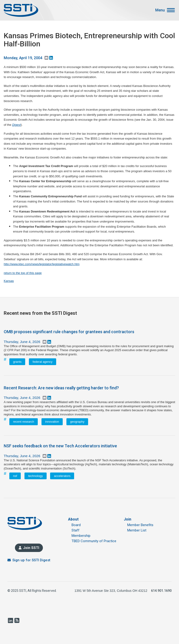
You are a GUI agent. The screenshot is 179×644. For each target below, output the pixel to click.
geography (77, 422)
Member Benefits (140, 525)
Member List (137, 530)
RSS (17, 620)
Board (76, 525)
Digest (16, 125)
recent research (24, 422)
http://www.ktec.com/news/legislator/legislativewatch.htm (42, 264)
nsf (15, 476)
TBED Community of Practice (94, 541)
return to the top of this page (23, 273)
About (73, 519)
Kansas (9, 281)
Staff (76, 530)
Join (127, 519)
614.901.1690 (161, 591)
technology (36, 476)
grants (17, 362)
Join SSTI (31, 548)
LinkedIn (10, 620)
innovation (52, 422)
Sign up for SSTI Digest (31, 560)
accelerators (62, 476)
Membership (81, 536)
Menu (160, 10)
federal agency (43, 362)
